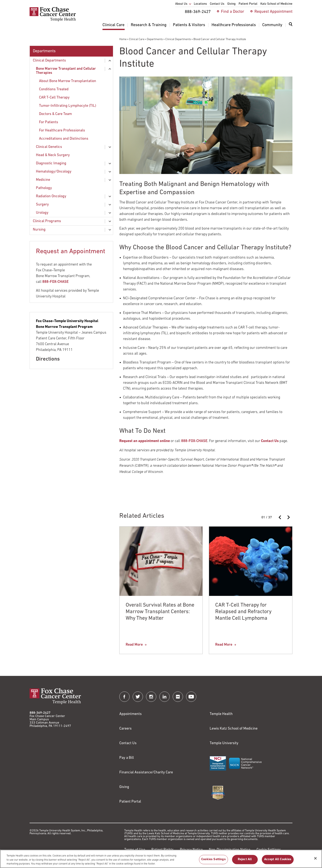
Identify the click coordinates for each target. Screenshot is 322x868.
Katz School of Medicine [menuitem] (276, 4)
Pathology (44, 188)
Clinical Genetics (49, 147)
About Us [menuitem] (181, 4)
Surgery (42, 205)
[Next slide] (288, 517)
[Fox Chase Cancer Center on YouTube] (191, 697)
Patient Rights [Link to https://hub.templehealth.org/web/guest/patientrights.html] (163, 850)
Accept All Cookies (278, 862)
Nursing (39, 230)
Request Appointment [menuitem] (273, 12)
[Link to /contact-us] (270, 441)
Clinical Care (137, 39)
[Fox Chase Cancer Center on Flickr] (178, 697)
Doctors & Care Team (55, 114)
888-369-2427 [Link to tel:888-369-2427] (40, 713)
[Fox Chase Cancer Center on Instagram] (151, 697)
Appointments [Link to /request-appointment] (131, 714)
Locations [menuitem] (200, 4)
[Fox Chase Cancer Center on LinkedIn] (164, 697)
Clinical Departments (178, 39)
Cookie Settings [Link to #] (269, 850)
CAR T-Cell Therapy (54, 98)
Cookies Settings (213, 862)
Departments (155, 39)
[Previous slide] (280, 517)
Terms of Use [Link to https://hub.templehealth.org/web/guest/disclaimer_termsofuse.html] (135, 850)
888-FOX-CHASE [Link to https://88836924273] (194, 441)
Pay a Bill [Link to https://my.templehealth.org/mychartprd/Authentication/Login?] (127, 758)
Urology (42, 213)
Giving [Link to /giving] (124, 787)
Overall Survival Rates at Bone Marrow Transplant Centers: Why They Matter (160, 612)
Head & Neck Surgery (53, 155)
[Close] (315, 860)
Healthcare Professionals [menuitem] (234, 25)
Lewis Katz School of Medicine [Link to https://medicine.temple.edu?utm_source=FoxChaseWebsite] (234, 729)
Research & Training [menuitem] (149, 25)
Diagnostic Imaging (51, 163)
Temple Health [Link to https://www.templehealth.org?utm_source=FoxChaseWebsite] (221, 714)
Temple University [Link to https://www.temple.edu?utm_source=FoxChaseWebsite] (224, 743)
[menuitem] (291, 27)
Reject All (245, 862)
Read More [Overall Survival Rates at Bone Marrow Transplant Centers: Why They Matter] (134, 645)
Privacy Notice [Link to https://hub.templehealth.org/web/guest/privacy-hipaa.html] (191, 850)
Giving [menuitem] (231, 4)
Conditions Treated (54, 89)
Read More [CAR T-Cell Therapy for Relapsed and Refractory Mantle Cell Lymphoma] (224, 645)
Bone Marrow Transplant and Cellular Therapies (66, 71)
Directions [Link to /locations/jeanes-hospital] (48, 359)
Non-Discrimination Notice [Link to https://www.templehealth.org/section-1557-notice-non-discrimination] (230, 850)
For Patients (49, 122)
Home (123, 39)
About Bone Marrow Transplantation (68, 81)
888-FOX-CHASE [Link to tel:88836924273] (55, 282)
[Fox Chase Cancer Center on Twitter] (138, 697)
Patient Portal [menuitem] (248, 4)
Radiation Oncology (51, 196)
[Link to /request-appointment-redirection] (145, 441)
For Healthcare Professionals (62, 131)
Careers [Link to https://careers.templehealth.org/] (125, 729)
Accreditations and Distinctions (64, 139)
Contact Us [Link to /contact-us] (128, 743)
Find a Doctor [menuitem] (233, 12)
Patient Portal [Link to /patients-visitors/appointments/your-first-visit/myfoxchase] (130, 802)
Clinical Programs (47, 221)
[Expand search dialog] (291, 25)
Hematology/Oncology (54, 172)
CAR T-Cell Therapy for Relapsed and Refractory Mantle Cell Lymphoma (243, 612)
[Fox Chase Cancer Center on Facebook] (124, 697)
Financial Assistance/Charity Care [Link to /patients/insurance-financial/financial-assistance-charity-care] (146, 772)
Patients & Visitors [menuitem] (189, 25)
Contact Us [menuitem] (217, 4)
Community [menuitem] (272, 25)
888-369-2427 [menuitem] (198, 12)
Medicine (43, 180)
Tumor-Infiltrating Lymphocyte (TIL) (68, 106)
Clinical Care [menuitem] (113, 25)
